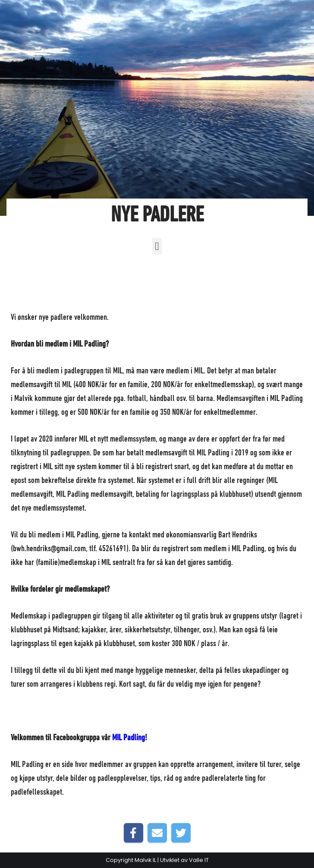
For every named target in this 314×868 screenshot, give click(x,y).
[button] (157, 246)
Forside (123, 318)
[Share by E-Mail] (157, 833)
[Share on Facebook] (133, 833)
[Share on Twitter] (181, 833)
